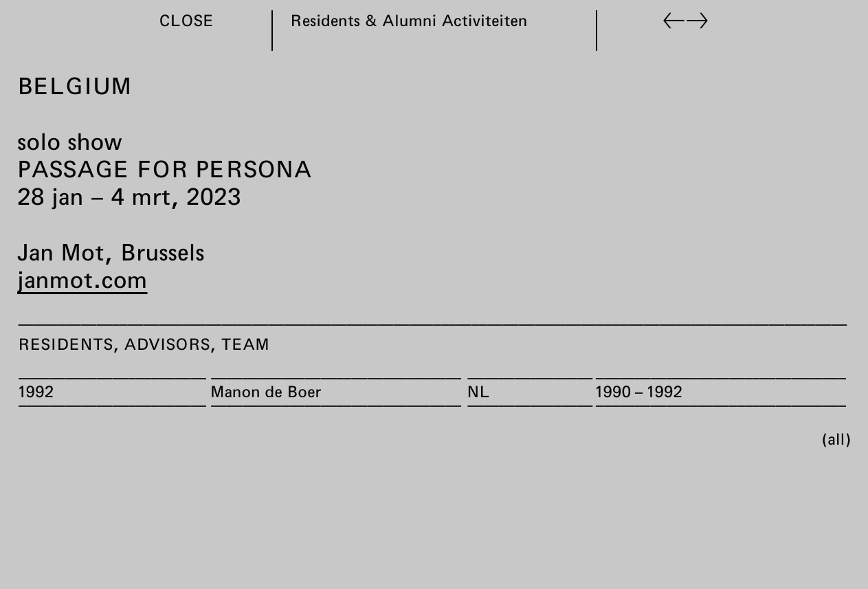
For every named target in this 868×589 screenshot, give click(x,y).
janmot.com (82, 279)
